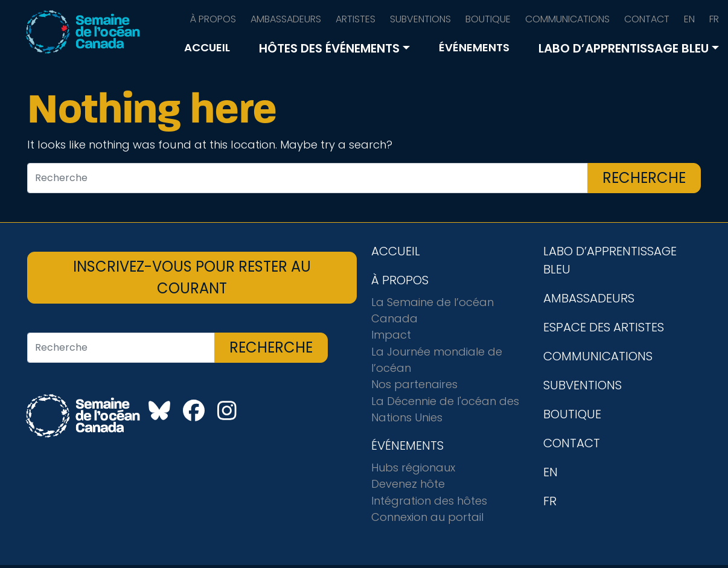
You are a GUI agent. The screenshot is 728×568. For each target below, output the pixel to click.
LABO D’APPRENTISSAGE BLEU (624, 48)
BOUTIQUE (488, 19)
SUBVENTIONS (420, 19)
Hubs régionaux (413, 467)
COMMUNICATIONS (567, 19)
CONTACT (647, 19)
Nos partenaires (414, 384)
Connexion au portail (427, 517)
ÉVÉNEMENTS (474, 47)
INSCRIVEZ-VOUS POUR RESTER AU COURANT (192, 277)
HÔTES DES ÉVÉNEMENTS (329, 48)
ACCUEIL (207, 47)
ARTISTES (356, 19)
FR (714, 19)
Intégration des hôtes (429, 501)
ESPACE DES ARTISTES (604, 327)
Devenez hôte (408, 484)
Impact (391, 335)
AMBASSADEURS (286, 19)
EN (689, 19)
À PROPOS (213, 19)
